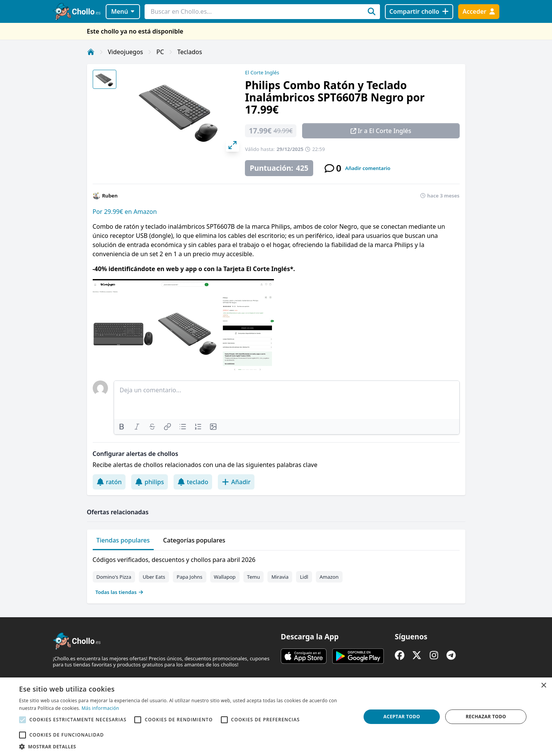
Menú (123, 11)
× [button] (543, 686)
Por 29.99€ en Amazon (125, 212)
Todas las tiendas (119, 592)
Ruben (110, 196)
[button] (185, 746)
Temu (254, 577)
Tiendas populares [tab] (123, 540)
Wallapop (225, 577)
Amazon (329, 577)
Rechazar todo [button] (486, 717)
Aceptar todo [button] (402, 717)
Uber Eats (154, 577)
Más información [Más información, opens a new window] (100, 708)
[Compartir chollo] (419, 12)
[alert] (276, 717)
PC (160, 52)
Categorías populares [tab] (194, 540)
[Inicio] (91, 52)
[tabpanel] (276, 574)
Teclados (190, 52)
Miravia (280, 577)
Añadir (236, 482)
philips (150, 482)
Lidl (304, 577)
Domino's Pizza (114, 577)
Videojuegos (126, 52)
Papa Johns (190, 577)
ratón (109, 482)
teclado (193, 482)
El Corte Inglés (262, 72)
